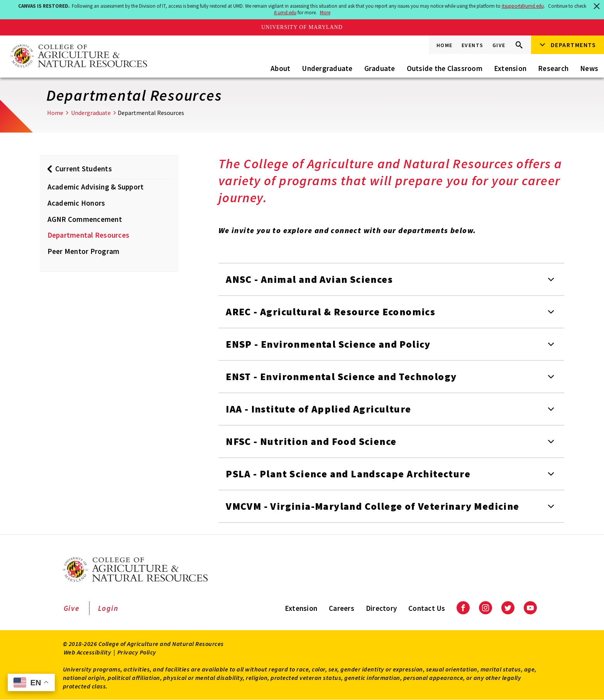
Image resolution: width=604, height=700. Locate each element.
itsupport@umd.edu (523, 6)
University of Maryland (302, 27)
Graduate (380, 68)
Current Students (84, 169)
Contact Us (427, 608)
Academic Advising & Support (96, 187)
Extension (510, 68)
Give (499, 45)
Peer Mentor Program (84, 251)
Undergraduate (327, 68)
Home (445, 45)
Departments (574, 45)
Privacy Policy (137, 652)
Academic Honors (76, 203)
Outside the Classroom (445, 68)
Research (553, 68)
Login (108, 608)
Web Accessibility (88, 652)
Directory (381, 608)
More (325, 13)
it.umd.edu (285, 13)
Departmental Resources (89, 235)
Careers (342, 608)
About (280, 68)
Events (473, 45)
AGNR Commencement (85, 219)
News (589, 68)
